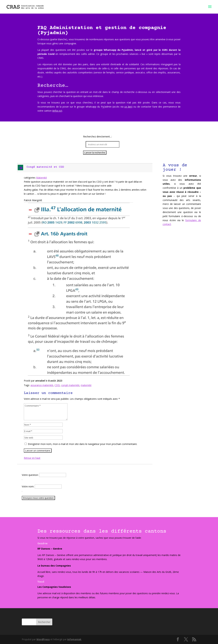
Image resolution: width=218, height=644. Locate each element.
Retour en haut (32, 458)
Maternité (41, 178)
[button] (85, 168)
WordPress (43, 639)
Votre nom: (28, 486)
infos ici (57, 111)
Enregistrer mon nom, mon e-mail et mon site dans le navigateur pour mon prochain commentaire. (83, 444)
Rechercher (44, 622)
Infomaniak (74, 639)
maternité (86, 385)
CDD (57, 385)
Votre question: (30, 475)
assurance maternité (42, 385)
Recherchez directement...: (98, 137)
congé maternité (70, 385)
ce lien (128, 107)
